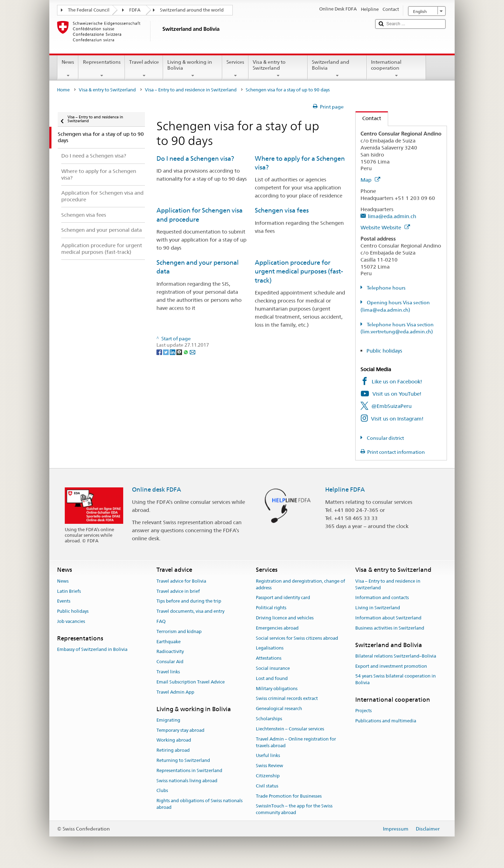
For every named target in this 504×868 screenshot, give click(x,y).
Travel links (168, 672)
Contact (368, 118)
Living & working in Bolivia (193, 69)
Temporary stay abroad (180, 730)
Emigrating (168, 720)
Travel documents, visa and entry (190, 611)
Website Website (385, 227)
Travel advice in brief (178, 591)
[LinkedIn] (173, 352)
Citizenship (268, 776)
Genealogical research (279, 709)
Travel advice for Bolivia (181, 581)
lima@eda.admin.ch (392, 216)
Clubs (162, 791)
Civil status (267, 786)
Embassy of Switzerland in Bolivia (92, 649)
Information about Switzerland (388, 618)
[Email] (192, 352)
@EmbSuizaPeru (391, 406)
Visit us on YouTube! (397, 394)
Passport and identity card (283, 598)
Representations (101, 69)
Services (235, 69)
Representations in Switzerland (189, 770)
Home (63, 90)
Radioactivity (170, 652)
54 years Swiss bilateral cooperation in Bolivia (395, 680)
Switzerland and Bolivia (337, 69)
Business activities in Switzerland (390, 628)
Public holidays (384, 351)
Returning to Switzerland (183, 760)
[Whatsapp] (186, 352)
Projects (363, 711)
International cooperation (396, 69)
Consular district (385, 438)
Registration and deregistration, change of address (300, 584)
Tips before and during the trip (189, 601)
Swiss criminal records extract (287, 699)
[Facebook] (160, 352)
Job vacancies (71, 621)
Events (64, 601)
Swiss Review (269, 766)
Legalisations (270, 648)
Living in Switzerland (378, 608)
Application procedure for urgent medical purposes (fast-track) (299, 271)
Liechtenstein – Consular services (290, 729)
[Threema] (180, 352)
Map (370, 180)
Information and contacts (382, 598)
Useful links (268, 756)
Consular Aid (170, 662)
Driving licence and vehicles (285, 618)
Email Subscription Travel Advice (191, 682)
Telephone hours (386, 288)
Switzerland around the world (192, 10)
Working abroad (174, 740)
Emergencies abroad (277, 628)
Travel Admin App (175, 692)
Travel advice (144, 69)
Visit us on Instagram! (397, 419)
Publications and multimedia (386, 721)
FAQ (161, 621)
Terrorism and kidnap (179, 631)
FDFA (135, 10)
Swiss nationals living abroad (187, 781)
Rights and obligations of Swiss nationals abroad (199, 804)
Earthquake (169, 642)
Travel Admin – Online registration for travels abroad (296, 742)
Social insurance (273, 668)
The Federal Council (89, 10)
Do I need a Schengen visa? (195, 158)
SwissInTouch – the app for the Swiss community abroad (294, 810)
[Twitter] (166, 352)
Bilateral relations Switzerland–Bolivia (396, 656)
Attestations (269, 658)
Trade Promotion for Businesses (289, 796)
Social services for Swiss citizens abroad (297, 638)
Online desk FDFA (156, 489)
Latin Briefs (69, 591)
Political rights (271, 608)
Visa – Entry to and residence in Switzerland (191, 90)
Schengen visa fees (282, 210)
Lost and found (272, 678)
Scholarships (269, 719)
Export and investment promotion (391, 666)
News (68, 69)
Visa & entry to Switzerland (278, 69)
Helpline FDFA (345, 489)
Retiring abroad (173, 750)
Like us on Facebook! (397, 381)
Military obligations (277, 689)
